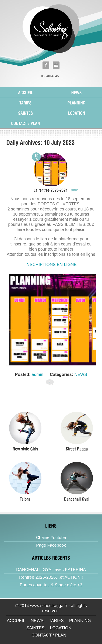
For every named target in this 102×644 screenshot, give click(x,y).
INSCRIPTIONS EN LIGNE (51, 264)
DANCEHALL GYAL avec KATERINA (51, 570)
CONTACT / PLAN (49, 635)
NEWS (81, 374)
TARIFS (56, 621)
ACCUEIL (16, 621)
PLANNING (80, 621)
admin (37, 374)
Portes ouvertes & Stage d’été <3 (51, 585)
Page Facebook (51, 545)
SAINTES (35, 628)
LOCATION (61, 628)
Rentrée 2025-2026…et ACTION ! (51, 577)
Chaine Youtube (51, 537)
